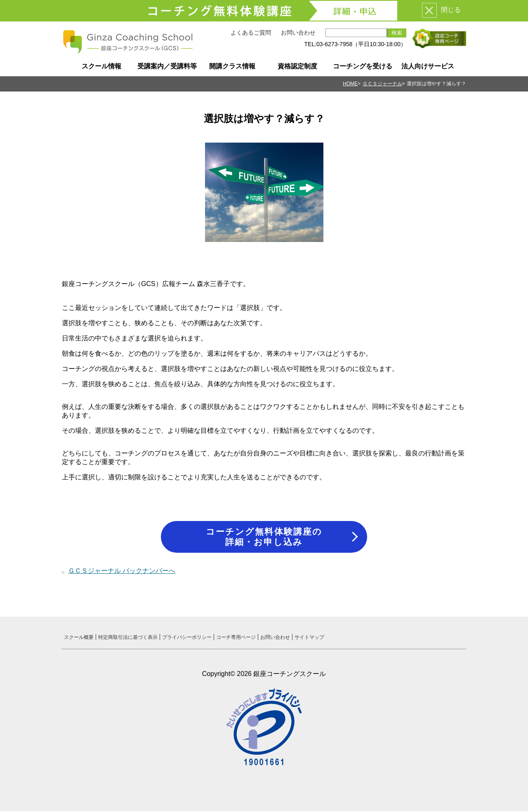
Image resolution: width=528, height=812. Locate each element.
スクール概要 (79, 638)
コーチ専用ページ (236, 638)
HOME (350, 84)
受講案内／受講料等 (167, 66)
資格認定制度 (297, 66)
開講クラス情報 (232, 66)
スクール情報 (101, 66)
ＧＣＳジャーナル (382, 84)
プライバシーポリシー (187, 638)
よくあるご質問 (251, 33)
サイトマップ (309, 638)
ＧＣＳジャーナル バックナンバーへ (122, 571)
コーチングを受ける (363, 66)
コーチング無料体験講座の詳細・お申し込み (264, 537)
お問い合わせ (298, 33)
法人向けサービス (428, 66)
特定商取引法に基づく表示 (128, 638)
